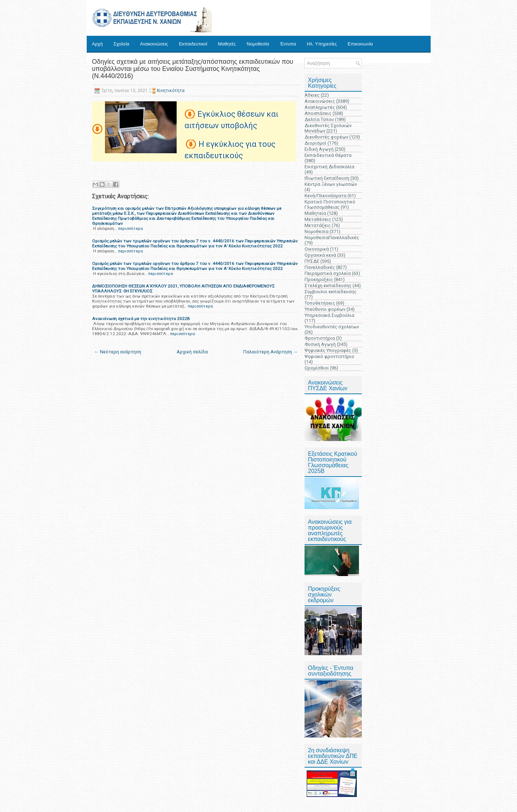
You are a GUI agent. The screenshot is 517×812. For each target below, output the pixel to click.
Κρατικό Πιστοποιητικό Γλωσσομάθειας (330, 204)
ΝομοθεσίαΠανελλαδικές (332, 238)
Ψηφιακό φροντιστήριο (329, 356)
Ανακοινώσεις (154, 44)
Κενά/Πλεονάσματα (325, 196)
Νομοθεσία (258, 44)
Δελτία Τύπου (319, 119)
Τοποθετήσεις (320, 303)
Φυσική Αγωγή (320, 344)
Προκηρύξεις (319, 279)
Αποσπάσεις (318, 113)
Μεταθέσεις (318, 219)
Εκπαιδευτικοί (193, 44)
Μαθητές (227, 44)
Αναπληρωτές (320, 107)
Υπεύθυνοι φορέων (325, 309)
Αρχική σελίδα (192, 352)
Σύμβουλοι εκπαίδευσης (331, 292)
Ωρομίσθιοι (317, 368)
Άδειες (312, 95)
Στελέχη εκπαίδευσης (328, 286)
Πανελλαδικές (320, 267)
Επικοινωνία (360, 44)
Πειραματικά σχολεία (328, 273)
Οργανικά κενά (320, 255)
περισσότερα (131, 228)
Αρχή (97, 44)
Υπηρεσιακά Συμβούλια (329, 315)
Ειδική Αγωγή (319, 149)
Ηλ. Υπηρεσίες (322, 44)
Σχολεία (121, 44)
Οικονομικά (317, 249)
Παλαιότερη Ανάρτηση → (271, 352)
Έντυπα (288, 44)
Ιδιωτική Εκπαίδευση (327, 178)
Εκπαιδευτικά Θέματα (328, 155)
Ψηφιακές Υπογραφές (328, 350)
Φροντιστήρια (320, 338)
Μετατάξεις (318, 225)
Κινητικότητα (171, 91)
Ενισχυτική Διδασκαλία (329, 167)
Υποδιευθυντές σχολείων (332, 327)
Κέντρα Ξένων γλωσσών (331, 184)
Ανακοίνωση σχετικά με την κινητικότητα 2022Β (141, 319)
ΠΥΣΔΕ (312, 261)
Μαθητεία (315, 213)
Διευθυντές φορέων (326, 137)
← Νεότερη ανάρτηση (118, 352)
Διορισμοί (315, 143)
